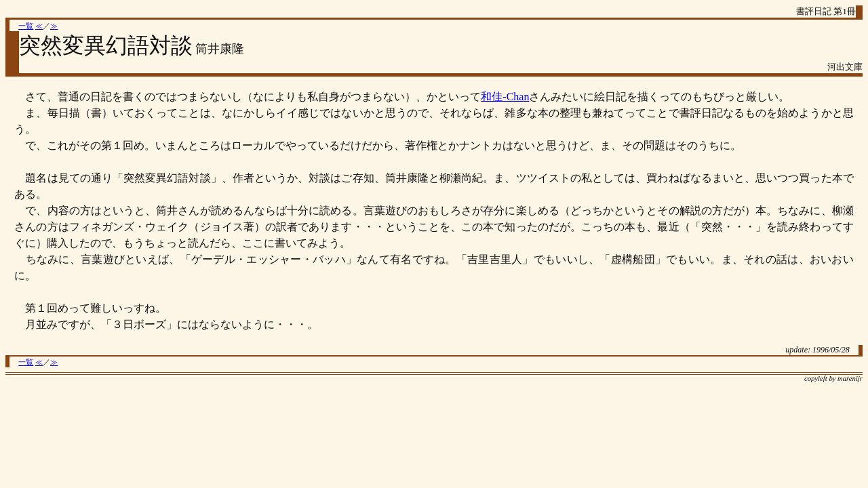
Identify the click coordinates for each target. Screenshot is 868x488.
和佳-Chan (505, 97)
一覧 (26, 26)
